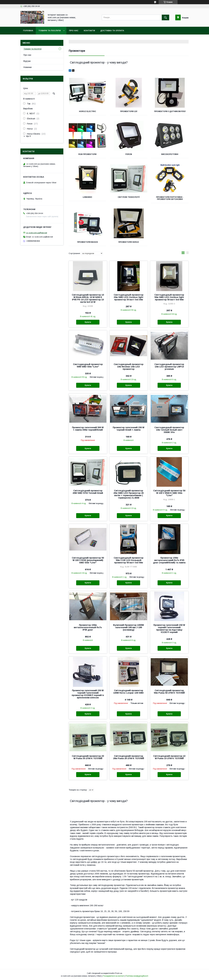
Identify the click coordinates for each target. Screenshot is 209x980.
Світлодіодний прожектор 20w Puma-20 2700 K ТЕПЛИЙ (129, 757)
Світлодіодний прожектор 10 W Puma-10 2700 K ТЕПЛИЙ (169, 757)
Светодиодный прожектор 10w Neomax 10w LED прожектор (129, 367)
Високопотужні (170, 154)
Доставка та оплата (112, 31)
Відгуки (27, 61)
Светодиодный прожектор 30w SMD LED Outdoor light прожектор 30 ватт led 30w (129, 297)
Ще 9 (28, 136)
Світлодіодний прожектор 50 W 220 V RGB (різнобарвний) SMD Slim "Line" (88, 560)
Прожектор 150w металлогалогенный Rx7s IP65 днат (88, 627)
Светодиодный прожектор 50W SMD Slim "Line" (88, 365)
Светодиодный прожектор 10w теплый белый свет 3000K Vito (169, 430)
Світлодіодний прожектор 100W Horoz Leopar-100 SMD (129, 692)
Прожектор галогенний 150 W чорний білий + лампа (129, 429)
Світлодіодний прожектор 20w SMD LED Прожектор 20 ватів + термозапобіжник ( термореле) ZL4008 (129, 494)
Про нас (74, 31)
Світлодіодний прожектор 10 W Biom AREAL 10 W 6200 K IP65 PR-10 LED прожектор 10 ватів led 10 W (88, 298)
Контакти (89, 31)
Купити (88, 322)
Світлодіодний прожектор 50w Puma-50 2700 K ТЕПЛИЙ (169, 692)
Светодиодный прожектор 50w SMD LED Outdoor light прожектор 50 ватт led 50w (169, 297)
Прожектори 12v (129, 111)
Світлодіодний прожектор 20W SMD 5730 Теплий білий (88, 492)
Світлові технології (129, 197)
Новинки (28, 67)
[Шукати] (165, 17)
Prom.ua (119, 973)
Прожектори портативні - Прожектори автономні (170, 198)
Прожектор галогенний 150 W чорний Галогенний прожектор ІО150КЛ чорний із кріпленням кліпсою (88, 694)
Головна (28, 31)
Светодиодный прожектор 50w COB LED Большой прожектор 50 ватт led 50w (129, 560)
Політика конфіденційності (137, 976)
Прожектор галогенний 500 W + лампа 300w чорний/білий (88, 429)
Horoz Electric (88, 111)
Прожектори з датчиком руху (170, 111)
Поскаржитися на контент (114, 976)
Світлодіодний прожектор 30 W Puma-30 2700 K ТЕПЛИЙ (88, 757)
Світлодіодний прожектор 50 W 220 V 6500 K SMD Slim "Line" (169, 493)
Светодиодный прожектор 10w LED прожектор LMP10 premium (169, 367)
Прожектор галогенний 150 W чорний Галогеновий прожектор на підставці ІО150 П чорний (169, 629)
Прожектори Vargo (129, 242)
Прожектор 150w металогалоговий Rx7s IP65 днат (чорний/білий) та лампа (169, 560)
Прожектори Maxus (88, 242)
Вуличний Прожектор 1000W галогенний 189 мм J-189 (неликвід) (129, 627)
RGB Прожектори (87, 154)
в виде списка (187, 253)
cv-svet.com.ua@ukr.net (37, 233)
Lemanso (87, 197)
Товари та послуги (50, 31)
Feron (129, 154)
